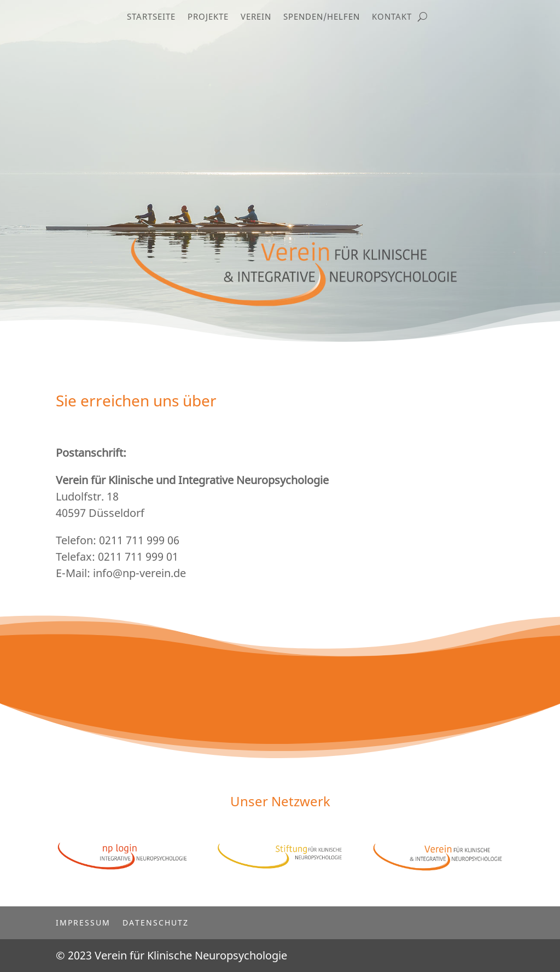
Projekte (208, 17)
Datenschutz (156, 922)
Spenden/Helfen (322, 17)
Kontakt (392, 17)
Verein (256, 17)
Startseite (151, 17)
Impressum (83, 922)
